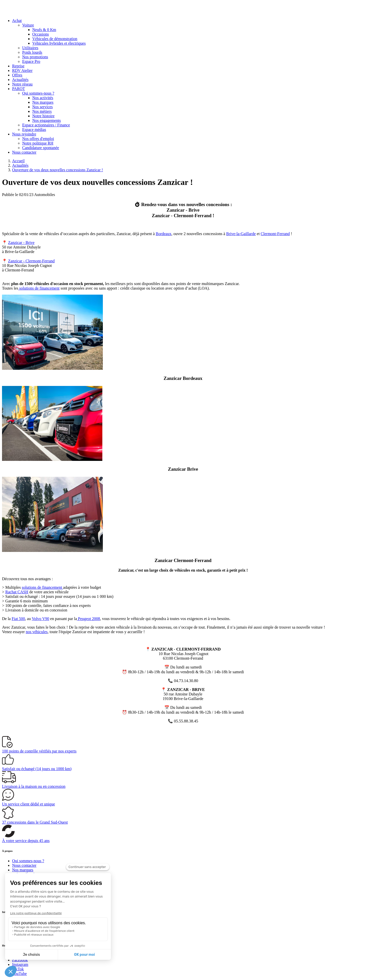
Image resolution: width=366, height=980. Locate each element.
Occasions (41, 34)
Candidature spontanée (41, 148)
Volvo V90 (40, 619)
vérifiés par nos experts (39, 751)
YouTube (19, 974)
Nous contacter (24, 152)
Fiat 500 (18, 619)
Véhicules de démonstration (55, 39)
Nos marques (43, 102)
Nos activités (43, 98)
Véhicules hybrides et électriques (59, 43)
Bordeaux (164, 234)
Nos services (42, 107)
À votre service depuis (26, 841)
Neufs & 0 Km (44, 30)
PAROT (19, 89)
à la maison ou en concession (34, 786)
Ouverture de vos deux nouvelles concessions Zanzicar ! (57, 170)
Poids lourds (32, 52)
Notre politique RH (38, 143)
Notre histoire (43, 116)
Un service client (28, 804)
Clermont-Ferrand (275, 234)
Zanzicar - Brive (21, 243)
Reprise (18, 66)
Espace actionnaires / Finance (46, 125)
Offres (17, 75)
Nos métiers (42, 111)
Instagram (20, 964)
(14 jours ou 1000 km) (37, 769)
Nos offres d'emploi (38, 139)
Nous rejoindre (24, 134)
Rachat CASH (17, 592)
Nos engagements (47, 120)
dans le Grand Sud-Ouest (35, 822)
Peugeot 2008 (88, 619)
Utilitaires (30, 48)
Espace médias (34, 130)
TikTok (18, 969)
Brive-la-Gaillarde (241, 234)
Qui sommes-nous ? (38, 93)
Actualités (20, 80)
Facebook (20, 960)
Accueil (18, 161)
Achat (17, 21)
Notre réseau (22, 84)
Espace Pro (31, 61)
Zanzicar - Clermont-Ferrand (31, 261)
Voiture (28, 25)
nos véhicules (37, 632)
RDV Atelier (22, 71)
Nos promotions (35, 57)
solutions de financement (39, 288)
